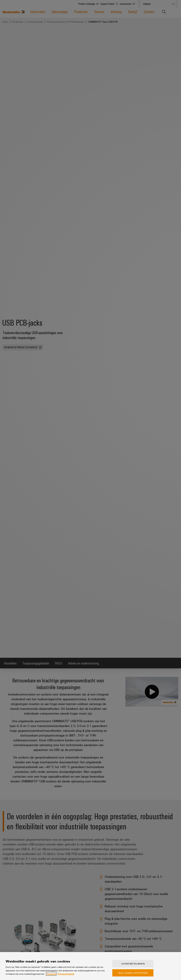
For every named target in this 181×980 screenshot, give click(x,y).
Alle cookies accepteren (133, 973)
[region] (90, 966)
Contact (51, 974)
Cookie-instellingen (133, 964)
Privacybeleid (66, 974)
